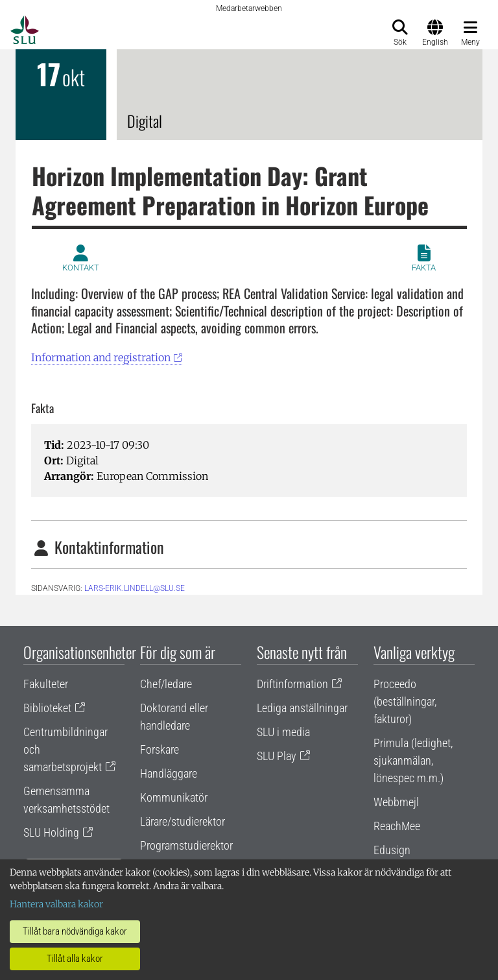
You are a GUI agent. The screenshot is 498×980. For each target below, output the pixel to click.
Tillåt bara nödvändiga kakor (75, 931)
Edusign (392, 850)
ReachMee (397, 826)
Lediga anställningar (302, 708)
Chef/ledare (166, 684)
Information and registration (101, 357)
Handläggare (169, 773)
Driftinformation (292, 684)
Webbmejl (396, 802)
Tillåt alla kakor (75, 959)
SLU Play (277, 756)
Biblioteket (47, 708)
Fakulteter (46, 684)
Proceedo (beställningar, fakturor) (405, 701)
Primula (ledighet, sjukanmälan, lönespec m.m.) (413, 760)
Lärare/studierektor (183, 821)
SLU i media (283, 732)
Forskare (160, 749)
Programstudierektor (186, 845)
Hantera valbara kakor (56, 904)
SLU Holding (51, 832)
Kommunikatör (174, 797)
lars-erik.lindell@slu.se (135, 588)
